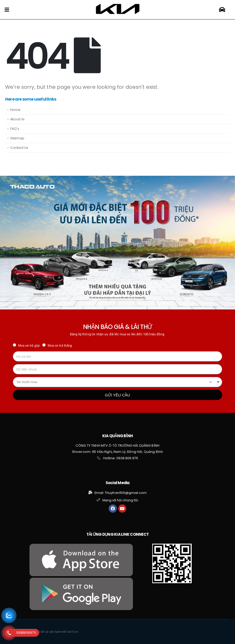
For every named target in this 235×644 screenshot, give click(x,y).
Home (15, 110)
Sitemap (17, 138)
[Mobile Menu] (7, 10)
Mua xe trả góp (29, 346)
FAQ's (15, 129)
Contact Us (19, 148)
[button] (222, 10)
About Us (17, 119)
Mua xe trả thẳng (60, 346)
